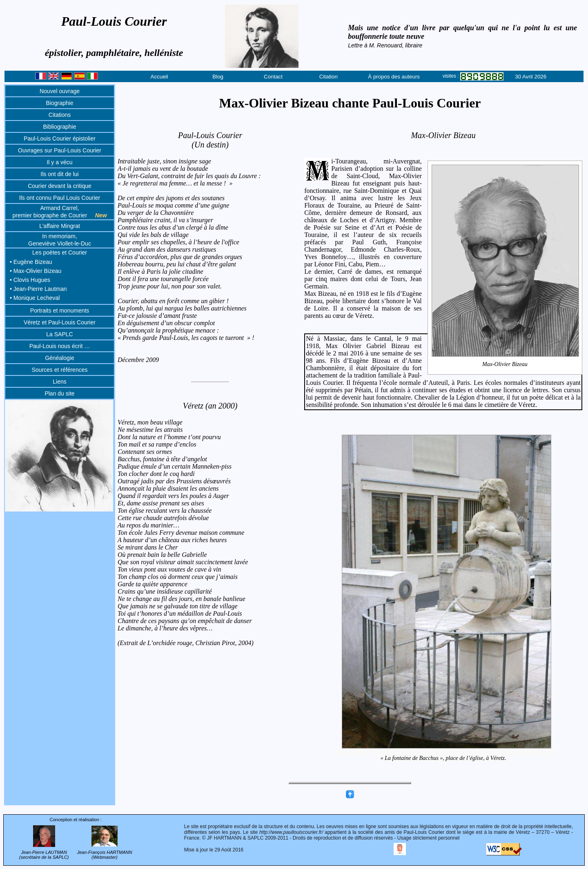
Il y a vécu (59, 162)
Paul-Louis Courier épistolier (60, 139)
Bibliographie (60, 127)
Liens (59, 382)
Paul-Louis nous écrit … (60, 346)
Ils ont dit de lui (59, 174)
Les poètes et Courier (60, 252)
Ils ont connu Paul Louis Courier (60, 198)
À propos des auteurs (394, 77)
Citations (60, 115)
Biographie (60, 103)
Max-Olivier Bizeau (505, 364)
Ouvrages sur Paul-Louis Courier (60, 150)
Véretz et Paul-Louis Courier (60, 322)
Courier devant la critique (60, 186)
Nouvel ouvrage (60, 91)
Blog (218, 77)
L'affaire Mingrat (60, 226)
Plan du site (59, 393)
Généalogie (60, 358)
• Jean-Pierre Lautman (38, 289)
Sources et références (60, 370)
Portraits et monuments (60, 311)
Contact (273, 77)
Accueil (159, 77)
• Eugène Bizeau (31, 262)
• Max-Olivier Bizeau (36, 271)
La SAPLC (59, 334)
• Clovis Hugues (30, 280)
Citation (329, 77)
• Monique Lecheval (35, 298)
